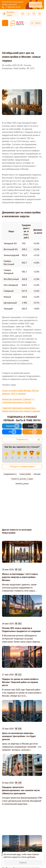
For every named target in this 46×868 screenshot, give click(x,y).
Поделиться (28, 440)
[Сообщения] (34, 14)
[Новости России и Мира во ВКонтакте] (12, 432)
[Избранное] (23, 14)
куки (19, 854)
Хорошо (23, 863)
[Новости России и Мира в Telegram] (12, 426)
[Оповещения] (40, 14)
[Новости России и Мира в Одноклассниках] (32, 432)
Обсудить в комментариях (22, 467)
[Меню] (5, 23)
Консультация (35, 5)
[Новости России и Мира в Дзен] (32, 426)
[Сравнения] (28, 14)
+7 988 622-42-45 (11, 7)
